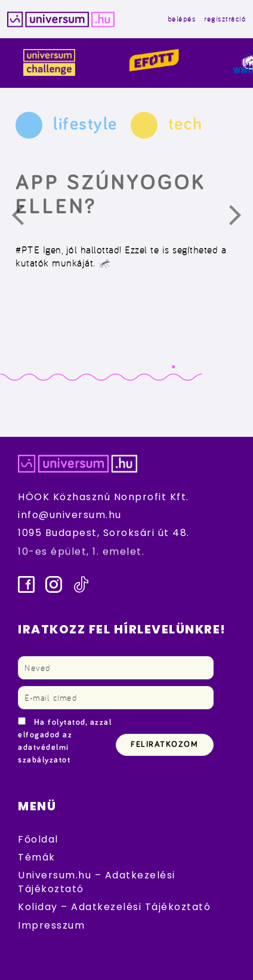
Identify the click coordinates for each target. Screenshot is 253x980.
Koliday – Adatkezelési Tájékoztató (114, 907)
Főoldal (38, 839)
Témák (37, 857)
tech (186, 124)
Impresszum (51, 925)
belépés (182, 19)
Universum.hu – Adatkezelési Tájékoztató (97, 882)
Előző (25, 218)
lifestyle (85, 124)
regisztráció (225, 19)
